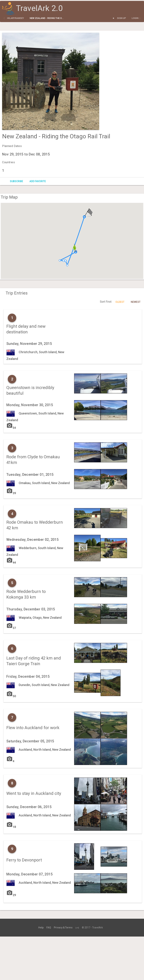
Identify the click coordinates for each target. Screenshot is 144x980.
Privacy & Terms (63, 928)
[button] (60, 260)
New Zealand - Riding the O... (47, 18)
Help (41, 928)
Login (135, 18)
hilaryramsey (16, 18)
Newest (136, 302)
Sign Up (122, 18)
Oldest (120, 302)
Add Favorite (38, 181)
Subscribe (16, 181)
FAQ (49, 928)
